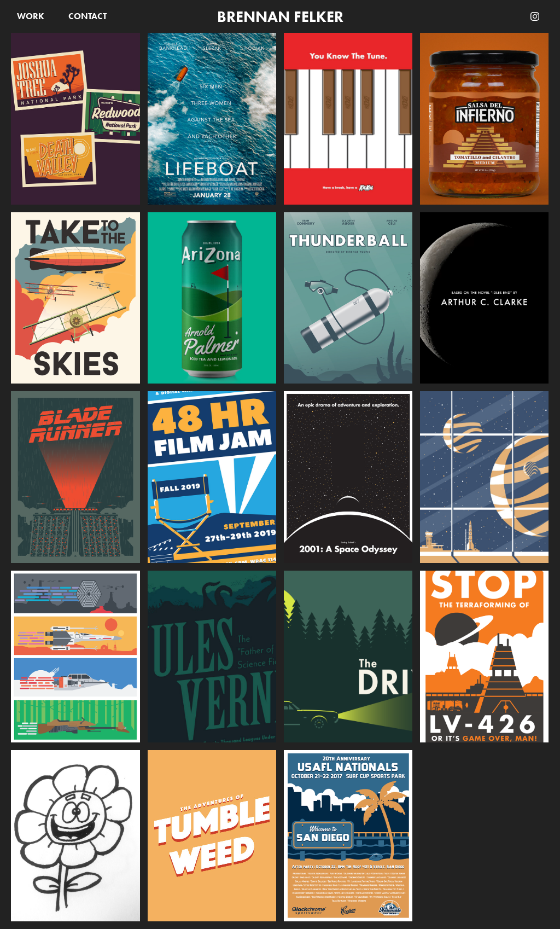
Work (31, 16)
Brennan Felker (280, 16)
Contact (87, 16)
